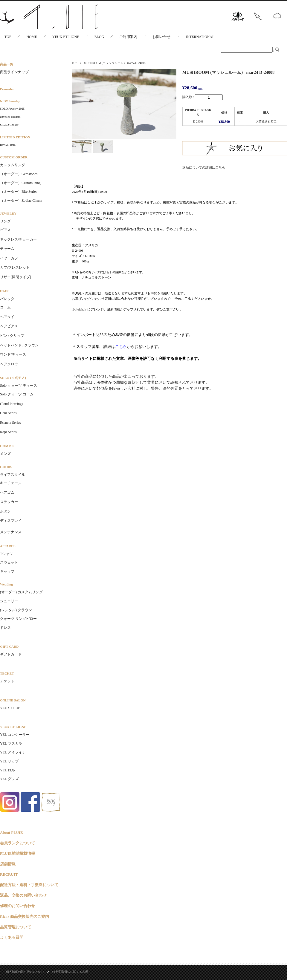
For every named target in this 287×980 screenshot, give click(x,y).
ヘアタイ (7, 317)
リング (5, 221)
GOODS (6, 467)
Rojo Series (8, 432)
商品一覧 (7, 64)
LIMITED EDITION (15, 137)
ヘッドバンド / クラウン (19, 345)
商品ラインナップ (14, 72)
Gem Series (8, 413)
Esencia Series (10, 423)
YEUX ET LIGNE (66, 37)
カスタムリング (13, 165)
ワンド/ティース (13, 354)
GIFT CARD (9, 646)
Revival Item (8, 145)
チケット (7, 681)
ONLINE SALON (13, 700)
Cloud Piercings (12, 404)
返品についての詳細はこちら (204, 167)
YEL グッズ (9, 779)
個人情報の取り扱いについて (25, 972)
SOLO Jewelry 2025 (12, 109)
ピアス (5, 230)
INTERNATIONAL (200, 37)
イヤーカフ (9, 258)
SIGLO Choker (9, 125)
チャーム (7, 249)
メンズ (5, 454)
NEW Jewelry (10, 101)
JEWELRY (8, 213)
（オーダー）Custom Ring (20, 183)
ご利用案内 (128, 37)
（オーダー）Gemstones (19, 174)
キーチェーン (11, 483)
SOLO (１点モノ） (14, 378)
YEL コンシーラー (15, 735)
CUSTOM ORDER (14, 157)
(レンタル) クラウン (16, 610)
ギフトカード (11, 654)
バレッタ (7, 299)
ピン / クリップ (12, 336)
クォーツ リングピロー (18, 619)
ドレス (5, 628)
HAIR (4, 291)
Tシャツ (6, 554)
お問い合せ (161, 37)
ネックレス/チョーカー (18, 239)
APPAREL (8, 546)
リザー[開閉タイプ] (16, 277)
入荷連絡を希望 (266, 121)
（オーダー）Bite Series (19, 192)
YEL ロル (7, 770)
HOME (32, 37)
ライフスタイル (13, 475)
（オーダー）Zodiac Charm (21, 201)
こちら (121, 347)
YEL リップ (9, 761)
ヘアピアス (9, 326)
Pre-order (7, 89)
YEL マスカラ (11, 744)
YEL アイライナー (15, 752)
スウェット (9, 562)
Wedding (6, 584)
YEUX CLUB (10, 708)
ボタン (5, 511)
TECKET (7, 673)
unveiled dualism (10, 117)
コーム (5, 307)
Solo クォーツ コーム (17, 394)
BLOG (99, 37)
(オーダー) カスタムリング (21, 592)
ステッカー (9, 502)
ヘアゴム (7, 493)
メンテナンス (11, 532)
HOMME (7, 446)
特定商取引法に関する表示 (70, 972)
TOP (8, 37)
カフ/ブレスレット (15, 267)
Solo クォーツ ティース (19, 386)
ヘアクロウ (9, 364)
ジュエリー (9, 601)
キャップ (7, 571)
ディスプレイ (11, 521)
